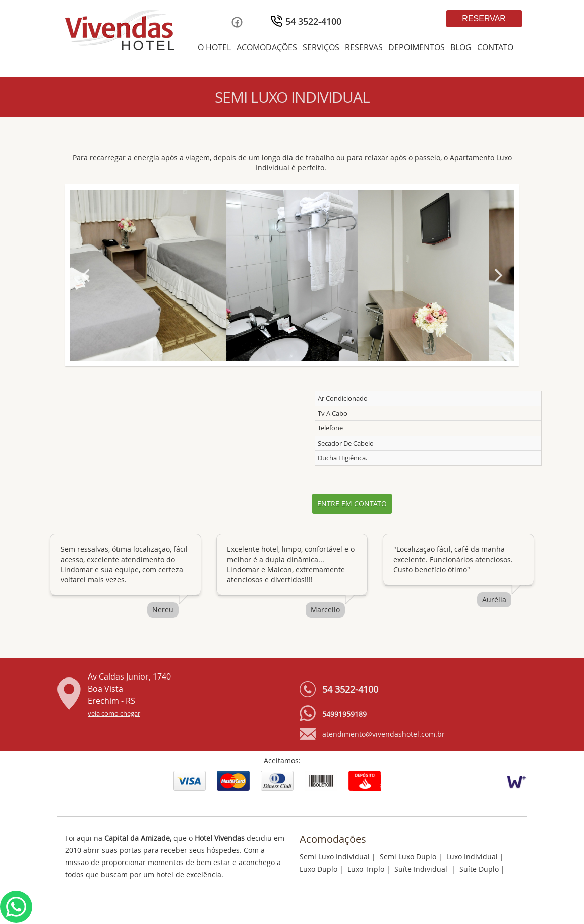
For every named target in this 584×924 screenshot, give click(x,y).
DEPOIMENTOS (417, 47)
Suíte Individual (422, 869)
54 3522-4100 (313, 21)
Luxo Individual (472, 857)
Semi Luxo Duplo (408, 857)
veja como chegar (114, 714)
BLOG (461, 47)
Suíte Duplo (479, 869)
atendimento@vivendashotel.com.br (384, 734)
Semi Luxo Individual (335, 857)
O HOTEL (214, 47)
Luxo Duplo (318, 869)
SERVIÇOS (321, 47)
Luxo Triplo (366, 869)
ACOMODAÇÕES (267, 47)
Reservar (484, 18)
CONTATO (495, 47)
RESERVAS (364, 47)
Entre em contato (352, 503)
